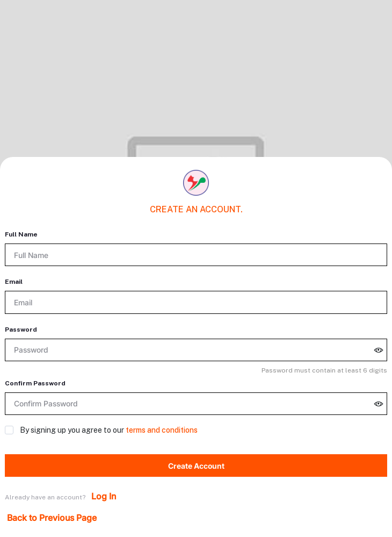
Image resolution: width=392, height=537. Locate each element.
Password (21, 330)
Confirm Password (35, 383)
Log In (104, 496)
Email (14, 282)
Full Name (21, 234)
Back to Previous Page (52, 518)
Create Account (196, 466)
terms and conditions (162, 430)
